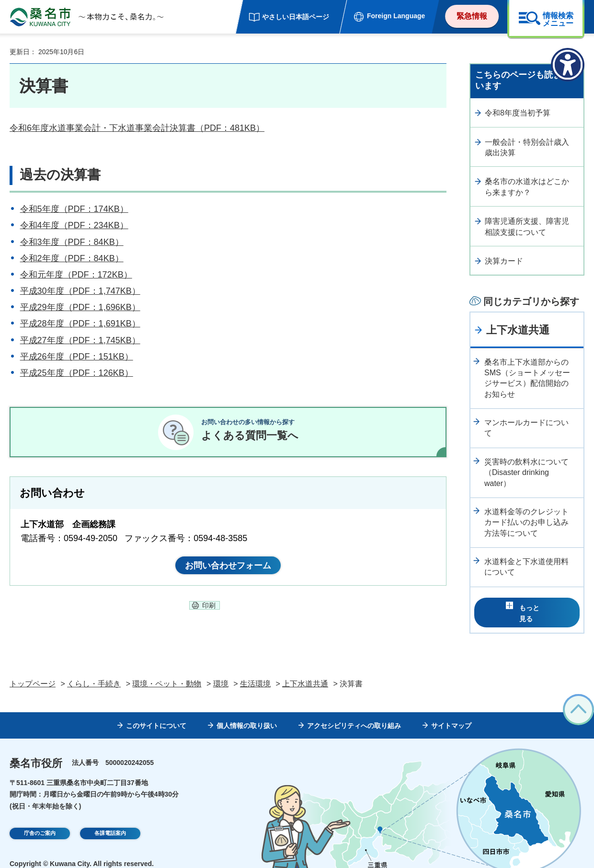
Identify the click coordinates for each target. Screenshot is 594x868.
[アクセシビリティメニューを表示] (568, 65)
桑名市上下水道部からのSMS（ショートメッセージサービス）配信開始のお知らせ (527, 378)
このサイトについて (156, 711)
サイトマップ (451, 711)
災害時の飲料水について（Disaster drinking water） (526, 473)
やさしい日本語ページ (296, 17)
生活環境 (255, 669)
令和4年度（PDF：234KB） (74, 225)
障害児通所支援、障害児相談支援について (527, 226)
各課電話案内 (110, 820)
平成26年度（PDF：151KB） (77, 357)
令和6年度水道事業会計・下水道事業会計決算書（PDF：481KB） (137, 128)
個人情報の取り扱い (247, 711)
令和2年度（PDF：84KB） (72, 258)
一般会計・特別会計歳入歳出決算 (527, 147)
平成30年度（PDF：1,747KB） (80, 291)
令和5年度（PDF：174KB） (74, 209)
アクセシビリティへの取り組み (354, 711)
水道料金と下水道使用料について (526, 567)
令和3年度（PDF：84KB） (72, 242)
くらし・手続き (94, 669)
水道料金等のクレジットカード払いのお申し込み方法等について (526, 522)
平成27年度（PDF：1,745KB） (80, 340)
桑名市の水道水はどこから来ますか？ (527, 187)
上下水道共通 (518, 330)
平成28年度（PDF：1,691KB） (80, 324)
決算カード (504, 261)
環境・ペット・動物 (167, 669)
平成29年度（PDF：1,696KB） (80, 307)
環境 (221, 669)
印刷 (209, 617)
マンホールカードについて (526, 428)
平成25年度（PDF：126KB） (77, 373)
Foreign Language (396, 16)
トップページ (33, 669)
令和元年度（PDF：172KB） (76, 275)
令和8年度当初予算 (518, 113)
